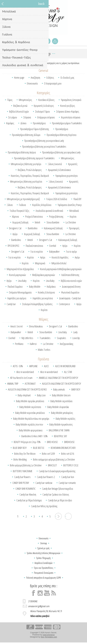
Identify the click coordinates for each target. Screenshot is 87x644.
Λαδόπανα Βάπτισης (70, 275)
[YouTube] (47, 593)
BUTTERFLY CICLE (71, 465)
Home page (19, 78)
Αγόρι (15, 234)
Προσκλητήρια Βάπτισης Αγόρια (22, 152)
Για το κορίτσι (37, 252)
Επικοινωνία (32, 83)
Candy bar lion (68, 477)
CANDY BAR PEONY (21, 483)
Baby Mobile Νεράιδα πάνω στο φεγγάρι (31, 419)
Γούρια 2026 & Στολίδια (57, 199)
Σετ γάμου (13, 117)
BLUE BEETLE (39, 448)
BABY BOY (76, 389)
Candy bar (11, 304)
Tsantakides (45, 338)
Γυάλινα (22, 205)
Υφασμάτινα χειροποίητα (66, 176)
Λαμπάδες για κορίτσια (43, 298)
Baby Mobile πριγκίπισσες (61, 424)
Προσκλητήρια (39, 123)
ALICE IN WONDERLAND (65, 366)
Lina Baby (22, 281)
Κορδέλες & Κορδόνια (42, 205)
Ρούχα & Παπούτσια (34, 217)
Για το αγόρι (71, 252)
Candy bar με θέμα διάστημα (29, 500)
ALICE (46, 366)
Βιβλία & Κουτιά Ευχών (19, 111)
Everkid (53, 246)
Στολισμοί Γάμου (43, 111)
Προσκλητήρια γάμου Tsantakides (67, 123)
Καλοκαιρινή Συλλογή (53, 228)
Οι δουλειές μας (67, 78)
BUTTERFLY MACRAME (23, 471)
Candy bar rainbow (44, 483)
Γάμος (10, 100)
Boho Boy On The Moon (25, 454)
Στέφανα (27, 117)
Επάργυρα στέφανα (46, 117)
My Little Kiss (27, 338)
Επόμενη (58, 516)
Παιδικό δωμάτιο (15, 287)
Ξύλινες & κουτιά (55, 164)
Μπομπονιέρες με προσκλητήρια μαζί (23, 199)
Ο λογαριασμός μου (53, 83)
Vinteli (37, 222)
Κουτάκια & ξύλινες (46, 100)
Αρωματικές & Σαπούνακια (59, 170)
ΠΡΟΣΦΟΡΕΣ (13, 246)
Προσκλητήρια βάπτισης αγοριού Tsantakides (34, 158)
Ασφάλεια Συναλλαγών (43, 563)
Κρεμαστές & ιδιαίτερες (44, 106)
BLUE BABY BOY (20, 448)
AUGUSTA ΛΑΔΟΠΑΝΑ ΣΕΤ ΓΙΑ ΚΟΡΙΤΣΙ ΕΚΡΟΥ (62, 384)
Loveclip (76, 338)
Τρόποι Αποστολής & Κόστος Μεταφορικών (43, 553)
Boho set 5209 (48, 454)
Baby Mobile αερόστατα (30, 407)
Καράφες (10, 123)
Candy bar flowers (22, 477)
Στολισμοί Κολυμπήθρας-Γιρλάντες (37, 304)
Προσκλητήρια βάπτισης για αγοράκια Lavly (61, 152)
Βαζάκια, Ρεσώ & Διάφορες (30, 170)
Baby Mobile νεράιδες (65, 419)
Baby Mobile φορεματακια (31, 430)
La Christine (71, 222)
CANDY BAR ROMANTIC (26, 489)
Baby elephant (24, 395)
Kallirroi (33, 344)
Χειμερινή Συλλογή (20, 222)
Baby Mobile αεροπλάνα (61, 401)
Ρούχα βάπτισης (56, 217)
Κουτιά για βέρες (68, 106)
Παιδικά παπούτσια (34, 246)
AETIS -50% (18, 366)
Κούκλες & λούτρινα (46, 292)
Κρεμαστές (73, 164)
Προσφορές (74, 228)
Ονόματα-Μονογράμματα (20, 292)
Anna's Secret (17, 326)
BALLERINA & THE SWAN (59, 430)
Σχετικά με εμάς (43, 548)
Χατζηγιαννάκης (67, 344)
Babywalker (54, 252)
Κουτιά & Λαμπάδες (60, 257)
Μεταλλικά (74, 211)
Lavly (75, 332)
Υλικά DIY (77, 199)
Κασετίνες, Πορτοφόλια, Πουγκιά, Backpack (30, 176)
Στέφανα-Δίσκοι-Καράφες (68, 111)
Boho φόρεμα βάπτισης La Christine (26, 465)
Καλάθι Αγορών (47, 41)
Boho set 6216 (68, 454)
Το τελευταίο (68, 516)
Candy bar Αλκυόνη (28, 494)
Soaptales (61, 338)
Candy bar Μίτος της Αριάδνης (44, 506)
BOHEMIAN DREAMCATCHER (63, 448)
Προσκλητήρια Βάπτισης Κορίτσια (61, 135)
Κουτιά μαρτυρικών (17, 275)
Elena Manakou (36, 326)
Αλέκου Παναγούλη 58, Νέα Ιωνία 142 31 (46, 614)
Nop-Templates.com (49, 637)
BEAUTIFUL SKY (60, 436)
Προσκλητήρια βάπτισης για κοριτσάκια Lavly (44, 141)
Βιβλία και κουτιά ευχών (71, 281)
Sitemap (43, 543)
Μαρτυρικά (40, 263)
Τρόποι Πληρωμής (43, 558)
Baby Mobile (35, 287)
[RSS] (54, 593)
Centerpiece (64, 304)
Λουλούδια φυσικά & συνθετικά (49, 211)
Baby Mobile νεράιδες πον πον (29, 424)
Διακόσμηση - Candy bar (70, 298)
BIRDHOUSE (69, 442)
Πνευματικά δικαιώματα (44, 573)
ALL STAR (68, 372)
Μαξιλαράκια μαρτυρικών (44, 275)
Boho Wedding (20, 459)
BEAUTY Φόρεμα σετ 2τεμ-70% (27, 442)
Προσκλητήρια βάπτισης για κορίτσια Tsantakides (44, 146)
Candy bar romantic (67, 483)
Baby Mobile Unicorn (61, 395)
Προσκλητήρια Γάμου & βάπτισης (35, 129)
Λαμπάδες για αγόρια (17, 298)
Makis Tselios (44, 350)
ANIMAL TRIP (13, 384)
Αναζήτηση (35, 78)
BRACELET (52, 465)
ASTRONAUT (30, 384)
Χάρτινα (15, 217)
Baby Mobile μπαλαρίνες (62, 413)
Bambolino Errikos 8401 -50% (34, 436)
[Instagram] (40, 593)
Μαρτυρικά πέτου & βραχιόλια (20, 269)
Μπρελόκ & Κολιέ (59, 263)
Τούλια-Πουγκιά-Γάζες (19, 211)
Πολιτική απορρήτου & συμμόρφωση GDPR (43, 578)
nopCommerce (49, 635)
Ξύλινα (10, 205)
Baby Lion (41, 395)
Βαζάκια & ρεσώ (20, 106)
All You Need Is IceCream (21, 378)
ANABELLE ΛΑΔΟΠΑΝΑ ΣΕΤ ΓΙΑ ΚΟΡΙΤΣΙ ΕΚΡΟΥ (58, 378)
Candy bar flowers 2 (46, 477)
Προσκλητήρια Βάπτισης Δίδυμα (26, 135)
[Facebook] (33, 593)
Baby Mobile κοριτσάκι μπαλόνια (30, 413)
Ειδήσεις (50, 78)
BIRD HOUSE (52, 442)
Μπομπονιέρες (25, 100)
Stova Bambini (53, 222)
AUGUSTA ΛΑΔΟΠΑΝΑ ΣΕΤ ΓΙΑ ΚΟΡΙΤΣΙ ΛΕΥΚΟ (27, 389)
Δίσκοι (23, 123)
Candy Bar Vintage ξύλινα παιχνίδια (57, 489)
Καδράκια (51, 287)
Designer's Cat (46, 240)
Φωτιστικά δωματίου (70, 292)
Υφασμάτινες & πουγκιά (71, 100)
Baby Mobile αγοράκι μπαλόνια (30, 401)
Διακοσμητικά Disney (71, 287)
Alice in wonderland (25, 372)
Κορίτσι (73, 217)
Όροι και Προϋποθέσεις (43, 568)
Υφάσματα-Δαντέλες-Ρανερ (70, 205)
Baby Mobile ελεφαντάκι (58, 407)
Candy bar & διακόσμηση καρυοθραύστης (57, 471)
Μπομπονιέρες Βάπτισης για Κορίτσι (26, 181)
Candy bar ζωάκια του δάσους (56, 494)
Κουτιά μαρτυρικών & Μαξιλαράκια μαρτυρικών (61, 269)
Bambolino (33, 228)
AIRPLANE (33, 366)
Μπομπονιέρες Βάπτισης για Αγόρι (26, 164)
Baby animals (59, 389)
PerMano (19, 344)
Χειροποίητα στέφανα (71, 117)
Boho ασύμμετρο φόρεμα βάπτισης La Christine (54, 459)
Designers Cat (15, 228)
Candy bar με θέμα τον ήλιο (60, 500)
